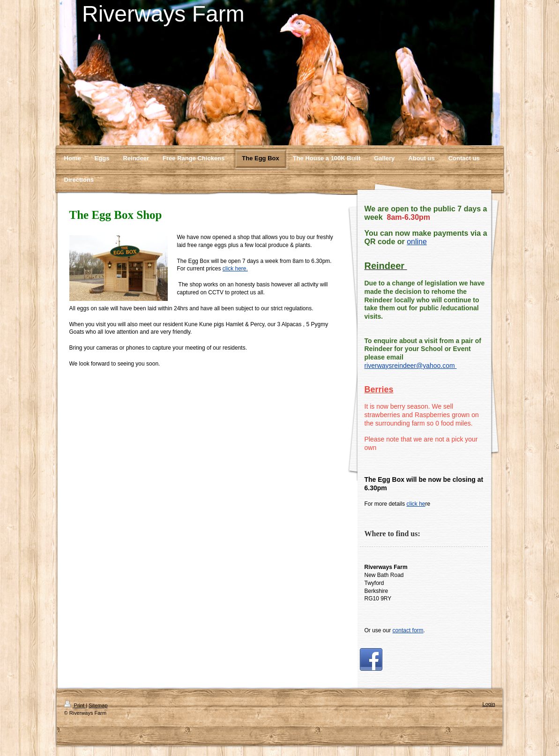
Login (489, 704)
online (417, 242)
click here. (235, 269)
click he (416, 504)
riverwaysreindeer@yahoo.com (411, 366)
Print (75, 705)
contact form (408, 630)
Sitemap (98, 705)
